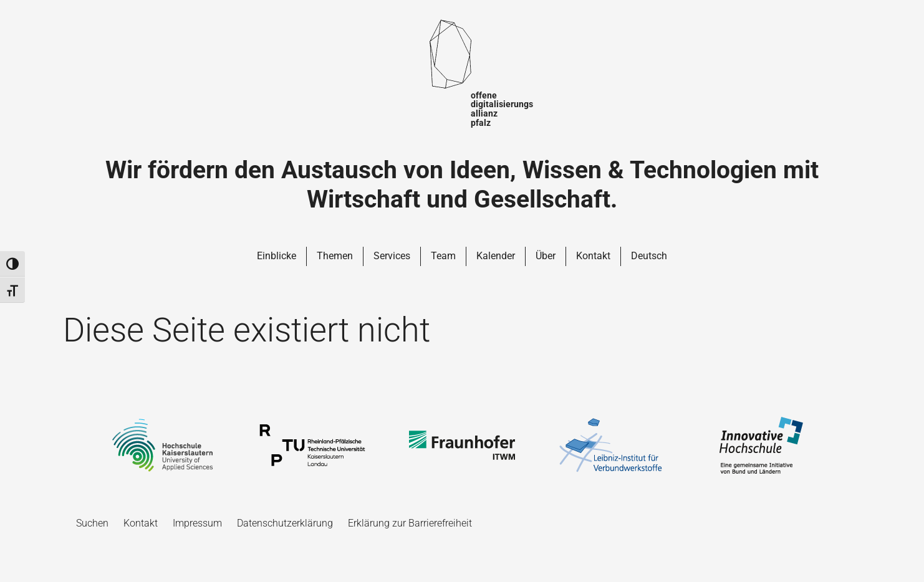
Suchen (92, 523)
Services (392, 256)
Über (546, 256)
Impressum (197, 523)
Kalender (496, 256)
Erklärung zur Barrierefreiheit (410, 523)
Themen (335, 256)
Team (443, 256)
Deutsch (649, 256)
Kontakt (593, 256)
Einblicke (277, 256)
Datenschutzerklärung (285, 523)
